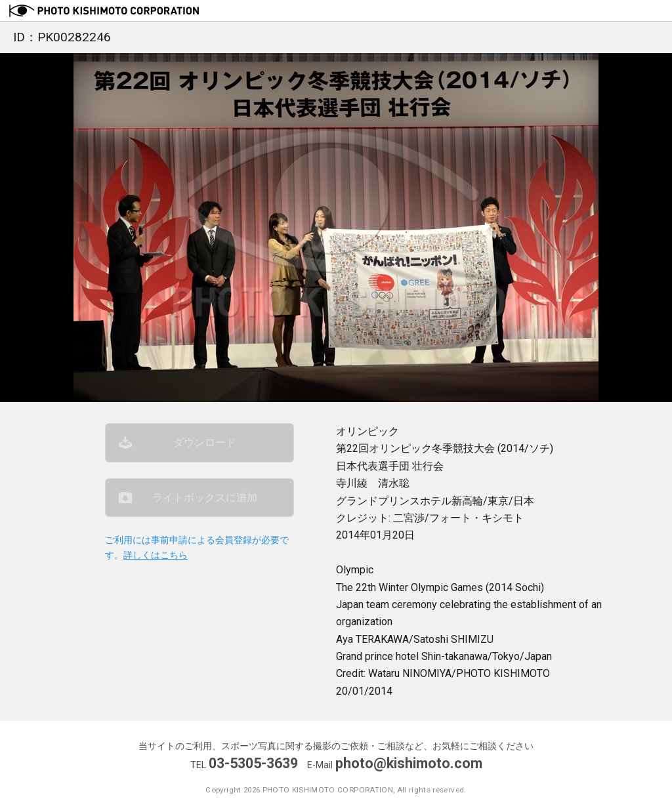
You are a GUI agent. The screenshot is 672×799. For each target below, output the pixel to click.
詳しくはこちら (156, 555)
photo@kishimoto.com (409, 763)
